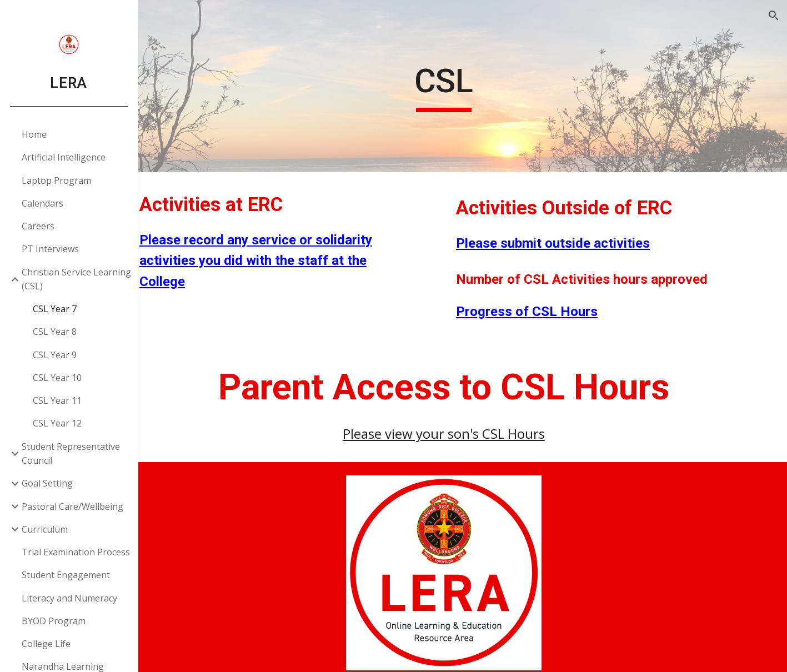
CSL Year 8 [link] (55, 332)
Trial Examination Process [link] (76, 552)
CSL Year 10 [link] (58, 378)
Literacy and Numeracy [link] (70, 598)
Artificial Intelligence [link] (64, 157)
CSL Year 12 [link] (58, 423)
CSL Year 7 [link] (55, 309)
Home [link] (35, 134)
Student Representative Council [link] (71, 453)
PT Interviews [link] (51, 249)
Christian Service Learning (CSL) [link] (77, 279)
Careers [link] (39, 226)
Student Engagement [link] (66, 575)
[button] (774, 16)
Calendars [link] (43, 203)
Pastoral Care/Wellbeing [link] (73, 506)
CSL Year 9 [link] (55, 355)
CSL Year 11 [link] (58, 400)
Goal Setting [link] (48, 483)
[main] (463, 86)
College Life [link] (47, 644)
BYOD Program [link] (54, 621)
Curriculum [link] (45, 529)
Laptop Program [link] (57, 180)
